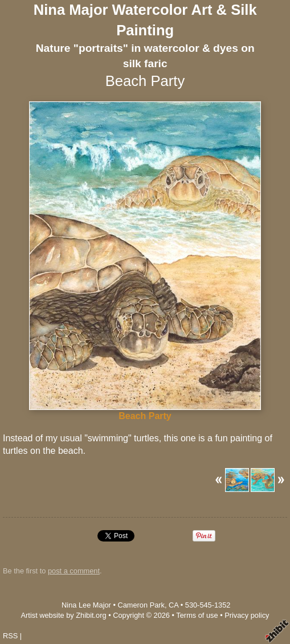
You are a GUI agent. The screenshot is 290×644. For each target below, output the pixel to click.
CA (173, 605)
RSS (10, 636)
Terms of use (197, 615)
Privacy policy (247, 615)
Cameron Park (141, 605)
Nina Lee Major (86, 605)
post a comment (74, 571)
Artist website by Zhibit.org (64, 615)
